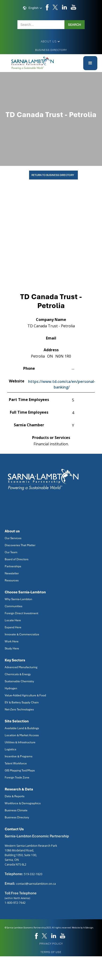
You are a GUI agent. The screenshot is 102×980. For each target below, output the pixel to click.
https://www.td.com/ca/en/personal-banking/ (62, 384)
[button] (32, 8)
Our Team (11, 552)
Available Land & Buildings (22, 728)
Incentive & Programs (19, 756)
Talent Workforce (16, 763)
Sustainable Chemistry (19, 681)
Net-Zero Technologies (19, 709)
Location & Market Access (22, 735)
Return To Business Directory (53, 175)
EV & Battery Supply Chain (22, 702)
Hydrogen (11, 688)
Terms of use (51, 952)
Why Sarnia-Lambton (18, 599)
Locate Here (13, 620)
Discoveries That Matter (20, 545)
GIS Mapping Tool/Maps (20, 770)
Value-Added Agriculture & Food (25, 695)
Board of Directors (17, 559)
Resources (12, 580)
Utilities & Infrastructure (20, 742)
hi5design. (89, 928)
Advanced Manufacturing (21, 667)
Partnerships (13, 566)
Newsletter (12, 573)
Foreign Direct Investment (21, 613)
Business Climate (16, 810)
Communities (13, 606)
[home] (33, 63)
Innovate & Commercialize (22, 634)
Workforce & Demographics (23, 803)
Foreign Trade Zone (17, 778)
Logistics (10, 749)
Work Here (12, 641)
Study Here (12, 648)
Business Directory (51, 50)
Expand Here (13, 627)
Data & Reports (15, 796)
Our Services (13, 538)
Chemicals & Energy (18, 674)
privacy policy (51, 944)
